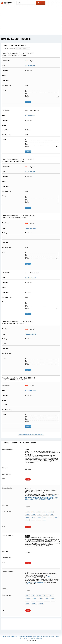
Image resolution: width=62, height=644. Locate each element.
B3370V (28, 517)
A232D (48, 500)
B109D (41, 582)
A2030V (43, 498)
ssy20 (44, 520)
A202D (33, 498)
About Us (39, 638)
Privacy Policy (23, 636)
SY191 (33, 520)
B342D (27, 601)
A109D (48, 577)
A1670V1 (42, 497)
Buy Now (28, 102)
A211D (55, 498)
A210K (51, 498)
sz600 (39, 517)
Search (41, 3)
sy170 (50, 517)
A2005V (57, 497)
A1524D (32, 497)
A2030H (38, 498)
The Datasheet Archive (7, 3)
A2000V (52, 497)
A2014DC (28, 498)
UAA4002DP (39, 601)
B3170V (34, 517)
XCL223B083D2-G (30, 334)
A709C (30, 582)
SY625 (45, 517)
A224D (36, 500)
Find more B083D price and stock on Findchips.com (31, 435)
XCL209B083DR (30, 66)
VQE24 (38, 520)
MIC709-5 (28, 598)
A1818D (47, 497)
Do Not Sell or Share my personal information (41, 636)
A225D (40, 500)
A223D (31, 500)
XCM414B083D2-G (31, 228)
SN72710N (41, 598)
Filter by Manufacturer (10, 49)
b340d (53, 601)
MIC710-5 (53, 598)
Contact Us (32, 638)
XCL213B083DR (30, 172)
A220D (27, 500)
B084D (33, 601)
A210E (47, 498)
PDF (28, 479)
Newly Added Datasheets (10, 636)
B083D (27, 604)
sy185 (27, 520)
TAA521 (34, 598)
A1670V (37, 497)
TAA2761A (47, 601)
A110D (54, 496)
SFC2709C (36, 582)
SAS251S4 (34, 604)
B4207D (56, 517)
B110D (27, 497)
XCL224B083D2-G (30, 390)
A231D (44, 500)
